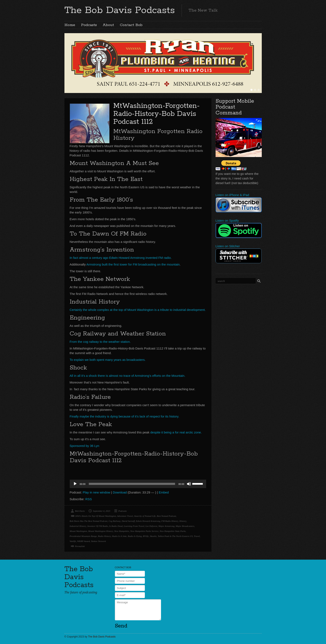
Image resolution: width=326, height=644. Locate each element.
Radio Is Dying (135, 536)
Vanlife (73, 541)
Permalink (80, 546)
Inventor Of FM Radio (98, 526)
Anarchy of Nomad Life (145, 516)
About (108, 25)
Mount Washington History (101, 531)
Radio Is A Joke (119, 536)
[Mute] (189, 484)
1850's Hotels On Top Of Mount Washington (96, 516)
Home (70, 25)
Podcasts (89, 25)
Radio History (105, 536)
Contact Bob (131, 25)
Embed (164, 492)
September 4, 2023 (102, 511)
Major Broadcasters (185, 526)
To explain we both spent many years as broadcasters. (108, 360)
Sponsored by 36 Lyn (84, 446)
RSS (89, 499)
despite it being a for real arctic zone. (176, 432)
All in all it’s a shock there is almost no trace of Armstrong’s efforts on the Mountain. (128, 376)
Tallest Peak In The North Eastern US (175, 536)
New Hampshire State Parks (173, 531)
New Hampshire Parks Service (144, 531)
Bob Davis (80, 511)
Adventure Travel (125, 516)
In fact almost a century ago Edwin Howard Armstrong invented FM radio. (121, 258)
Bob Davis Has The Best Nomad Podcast (89, 521)
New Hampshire (122, 531)
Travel (197, 536)
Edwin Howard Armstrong (148, 521)
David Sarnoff (128, 521)
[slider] (132, 484)
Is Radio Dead (116, 526)
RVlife (146, 536)
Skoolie (153, 536)
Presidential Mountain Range (83, 536)
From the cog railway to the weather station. (100, 342)
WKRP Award (84, 541)
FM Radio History (170, 521)
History (183, 521)
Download (120, 492)
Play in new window (96, 492)
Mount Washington (78, 531)
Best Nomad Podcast (166, 516)
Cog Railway (115, 521)
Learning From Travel (134, 526)
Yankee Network (99, 541)
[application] (138, 484)
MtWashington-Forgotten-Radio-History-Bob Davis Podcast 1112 (156, 114)
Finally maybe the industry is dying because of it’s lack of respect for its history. (124, 416)
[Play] (75, 484)
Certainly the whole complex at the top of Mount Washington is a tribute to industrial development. (138, 310)
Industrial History (78, 526)
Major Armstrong (167, 526)
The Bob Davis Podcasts (120, 10)
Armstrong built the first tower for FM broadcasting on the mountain (133, 264)
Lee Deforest (151, 526)
